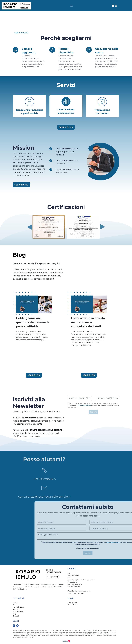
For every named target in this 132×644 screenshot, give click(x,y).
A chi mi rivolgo (18, 607)
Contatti (16, 616)
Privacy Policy (73, 603)
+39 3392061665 (73, 575)
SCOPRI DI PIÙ (21, 33)
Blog (14, 614)
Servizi (15, 609)
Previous (29, 227)
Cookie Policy (73, 605)
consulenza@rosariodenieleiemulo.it (81, 580)
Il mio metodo (18, 611)
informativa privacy (84, 405)
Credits (66, 641)
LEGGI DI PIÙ (34, 375)
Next (103, 227)
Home (15, 603)
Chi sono (16, 605)
